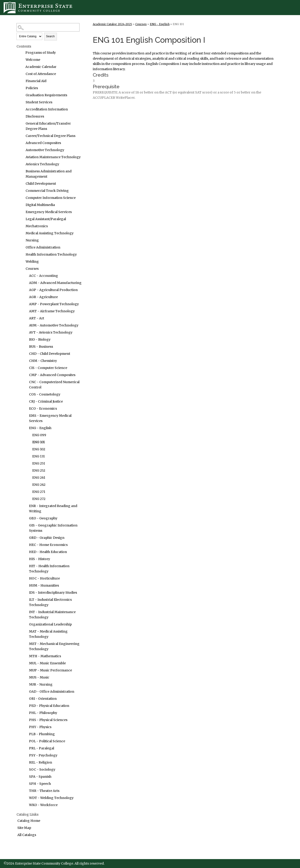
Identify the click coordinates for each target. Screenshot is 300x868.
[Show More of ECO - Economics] (24, 409)
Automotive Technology (45, 150)
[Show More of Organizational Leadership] (24, 624)
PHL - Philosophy (43, 713)
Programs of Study (41, 53)
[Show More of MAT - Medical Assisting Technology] (24, 631)
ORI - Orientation (43, 699)
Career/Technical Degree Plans (50, 136)
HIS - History (40, 559)
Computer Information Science (51, 198)
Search (50, 36)
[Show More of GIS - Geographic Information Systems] (24, 525)
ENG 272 (39, 499)
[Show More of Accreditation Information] (21, 109)
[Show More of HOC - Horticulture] (24, 578)
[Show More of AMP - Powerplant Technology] (24, 304)
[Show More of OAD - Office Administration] (24, 692)
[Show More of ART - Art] (24, 318)
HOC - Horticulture (44, 578)
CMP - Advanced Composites (52, 375)
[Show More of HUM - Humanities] (24, 585)
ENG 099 (39, 435)
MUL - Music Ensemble (47, 663)
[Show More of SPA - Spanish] (24, 777)
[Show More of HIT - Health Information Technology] (24, 566)
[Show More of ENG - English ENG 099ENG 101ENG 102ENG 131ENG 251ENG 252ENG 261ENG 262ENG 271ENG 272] (24, 428)
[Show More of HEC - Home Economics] (24, 545)
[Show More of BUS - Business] (24, 347)
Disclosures (35, 116)
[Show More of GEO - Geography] (24, 518)
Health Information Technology (51, 254)
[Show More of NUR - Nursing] (24, 684)
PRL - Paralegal (42, 748)
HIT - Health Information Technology (49, 569)
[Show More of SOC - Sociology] (24, 769)
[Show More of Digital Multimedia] (21, 205)
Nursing (32, 240)
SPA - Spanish (40, 777)
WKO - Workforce (43, 805)
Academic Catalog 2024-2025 (112, 24)
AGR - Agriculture (43, 297)
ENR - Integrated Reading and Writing (53, 509)
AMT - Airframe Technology (52, 311)
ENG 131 (38, 456)
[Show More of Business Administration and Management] (21, 171)
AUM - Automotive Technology (54, 325)
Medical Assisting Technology (50, 233)
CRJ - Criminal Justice (46, 401)
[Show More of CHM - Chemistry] (24, 361)
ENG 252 (39, 470)
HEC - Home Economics (48, 545)
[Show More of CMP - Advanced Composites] (24, 375)
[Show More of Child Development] (21, 184)
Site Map (24, 828)
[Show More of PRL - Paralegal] (24, 748)
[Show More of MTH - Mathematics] (24, 656)
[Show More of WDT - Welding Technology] (24, 798)
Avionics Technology (42, 164)
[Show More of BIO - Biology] (24, 339)
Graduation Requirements (46, 95)
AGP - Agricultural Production (53, 290)
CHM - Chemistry (43, 361)
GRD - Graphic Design (47, 538)
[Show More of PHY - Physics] (24, 727)
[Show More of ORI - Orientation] (24, 699)
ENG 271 (39, 492)
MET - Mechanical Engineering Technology (54, 646)
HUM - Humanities (44, 585)
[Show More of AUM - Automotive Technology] (24, 325)
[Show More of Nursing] (21, 240)
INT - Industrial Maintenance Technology (52, 615)
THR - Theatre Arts (44, 791)
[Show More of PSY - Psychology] (24, 755)
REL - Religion (41, 762)
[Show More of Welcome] (21, 60)
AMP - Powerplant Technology (54, 304)
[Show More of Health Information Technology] (21, 254)
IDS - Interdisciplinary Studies (53, 593)
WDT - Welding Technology (51, 798)
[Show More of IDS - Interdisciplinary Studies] (24, 593)
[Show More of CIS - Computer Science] (24, 368)
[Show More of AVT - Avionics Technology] (24, 332)
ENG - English (40, 428)
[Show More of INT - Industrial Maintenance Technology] (24, 612)
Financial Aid (36, 81)
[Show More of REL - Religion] (24, 762)
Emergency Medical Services (49, 212)
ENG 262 (39, 485)
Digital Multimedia (40, 205)
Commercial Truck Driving (47, 191)
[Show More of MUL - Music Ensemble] (24, 663)
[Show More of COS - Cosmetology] (24, 394)
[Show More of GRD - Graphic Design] (24, 538)
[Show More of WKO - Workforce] (24, 805)
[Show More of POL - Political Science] (24, 741)
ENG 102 (39, 449)
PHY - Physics (40, 727)
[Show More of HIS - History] (24, 559)
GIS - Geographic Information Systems (53, 528)
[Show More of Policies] (21, 88)
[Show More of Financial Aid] (21, 81)
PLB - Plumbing (42, 734)
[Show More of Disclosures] (21, 116)
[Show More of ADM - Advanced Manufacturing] (24, 283)
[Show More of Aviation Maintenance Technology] (21, 157)
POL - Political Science (47, 741)
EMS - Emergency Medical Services (50, 418)
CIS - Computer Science (48, 368)
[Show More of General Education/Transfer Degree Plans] (21, 123)
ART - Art (37, 318)
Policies (32, 88)
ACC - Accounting (44, 276)
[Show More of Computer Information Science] (21, 198)
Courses (32, 269)
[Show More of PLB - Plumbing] (24, 734)
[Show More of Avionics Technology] (21, 164)
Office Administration (43, 247)
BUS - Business (41, 347)
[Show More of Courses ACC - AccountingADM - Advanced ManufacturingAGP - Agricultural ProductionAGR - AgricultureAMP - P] (21, 269)
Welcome (33, 60)
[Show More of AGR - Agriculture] (24, 297)
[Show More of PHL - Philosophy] (24, 713)
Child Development (41, 184)
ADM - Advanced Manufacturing (55, 283)
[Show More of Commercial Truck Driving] (21, 191)
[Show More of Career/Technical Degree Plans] (21, 136)
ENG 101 (38, 442)
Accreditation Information (47, 109)
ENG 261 (39, 478)
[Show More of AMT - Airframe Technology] (24, 311)
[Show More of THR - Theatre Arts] (24, 791)
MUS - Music (39, 677)
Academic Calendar (41, 67)
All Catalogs (27, 835)
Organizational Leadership (50, 624)
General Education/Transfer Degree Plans (48, 126)
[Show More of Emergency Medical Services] (21, 212)
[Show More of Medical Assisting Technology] (21, 233)
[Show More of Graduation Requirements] (21, 95)
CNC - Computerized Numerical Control (54, 385)
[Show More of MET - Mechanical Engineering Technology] (24, 644)
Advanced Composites (43, 143)
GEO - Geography (43, 518)
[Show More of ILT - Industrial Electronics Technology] (24, 600)
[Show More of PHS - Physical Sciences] (24, 720)
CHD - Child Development (50, 354)
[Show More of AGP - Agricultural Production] (24, 290)
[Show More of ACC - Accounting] (24, 276)
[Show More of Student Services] (21, 102)
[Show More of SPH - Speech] (24, 784)
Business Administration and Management (49, 174)
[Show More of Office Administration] (21, 247)
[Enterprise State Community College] (150, 8)
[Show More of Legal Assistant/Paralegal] (21, 219)
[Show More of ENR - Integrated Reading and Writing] (24, 506)
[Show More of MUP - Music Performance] (24, 670)
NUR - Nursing (41, 684)
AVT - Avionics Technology (51, 332)
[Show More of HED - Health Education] (24, 552)
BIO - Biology (40, 339)
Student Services (39, 102)
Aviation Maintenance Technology (53, 157)
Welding (32, 262)
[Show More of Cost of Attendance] (21, 74)
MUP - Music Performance (50, 670)
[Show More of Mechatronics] (21, 226)
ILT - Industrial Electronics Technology (50, 602)
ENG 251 (39, 463)
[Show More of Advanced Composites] (21, 143)
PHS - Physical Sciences (48, 720)
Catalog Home (29, 821)
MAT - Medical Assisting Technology (48, 634)
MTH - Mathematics (45, 656)
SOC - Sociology (42, 769)
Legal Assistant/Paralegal (46, 219)
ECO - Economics (43, 409)
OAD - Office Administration (52, 692)
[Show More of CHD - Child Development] (24, 354)
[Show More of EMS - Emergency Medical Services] (24, 416)
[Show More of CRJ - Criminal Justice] (24, 401)
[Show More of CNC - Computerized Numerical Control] (24, 382)
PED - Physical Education (49, 706)
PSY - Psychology (43, 755)
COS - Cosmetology (45, 394)
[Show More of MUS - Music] (24, 677)
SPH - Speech (40, 784)
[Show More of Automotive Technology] (21, 150)
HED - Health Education (48, 552)
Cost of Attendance (41, 74)
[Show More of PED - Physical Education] (24, 706)
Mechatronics (37, 226)
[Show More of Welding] (21, 262)
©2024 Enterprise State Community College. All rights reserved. (54, 863)
